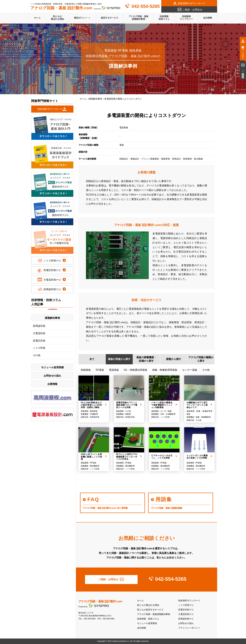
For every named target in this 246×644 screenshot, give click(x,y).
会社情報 (208, 18)
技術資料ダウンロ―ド (50, 109)
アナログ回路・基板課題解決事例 (139, 18)
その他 (206, 370)
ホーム (37, 18)
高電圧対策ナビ (186, 610)
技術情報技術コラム (164, 18)
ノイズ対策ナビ (186, 605)
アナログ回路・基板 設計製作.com (100, 601)
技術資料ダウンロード (189, 601)
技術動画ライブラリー (186, 18)
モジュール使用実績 (147, 623)
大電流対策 (39, 333)
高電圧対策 (39, 341)
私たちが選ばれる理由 (57, 18)
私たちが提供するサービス (150, 610)
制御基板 (86, 370)
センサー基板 (190, 370)
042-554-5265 (146, 6)
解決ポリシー (81, 18)
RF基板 (100, 370)
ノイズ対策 (39, 348)
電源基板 (114, 370)
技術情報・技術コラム (148, 619)
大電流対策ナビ (186, 614)
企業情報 (52, 384)
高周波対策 (39, 326)
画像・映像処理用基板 (165, 370)
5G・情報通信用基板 (135, 370)
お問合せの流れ (186, 623)
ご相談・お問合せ (192, 10)
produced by (75, 8)
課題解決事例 (95, 99)
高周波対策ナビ (186, 619)
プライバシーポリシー (189, 628)
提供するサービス (110, 18)
